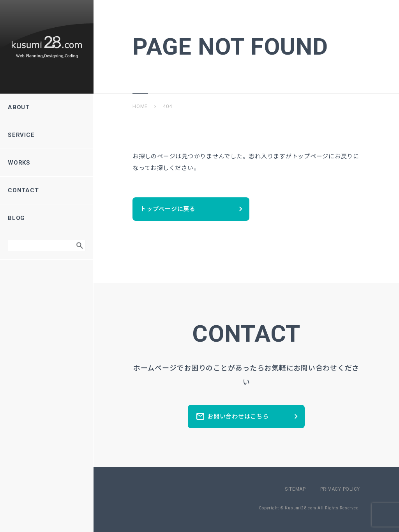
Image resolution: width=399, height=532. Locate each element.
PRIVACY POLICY (340, 489)
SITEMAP (295, 489)
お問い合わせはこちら (248, 417)
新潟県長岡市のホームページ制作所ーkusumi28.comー (47, 47)
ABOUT (47, 107)
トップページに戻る (193, 209)
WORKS (47, 163)
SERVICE (47, 135)
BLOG (47, 218)
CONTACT (47, 190)
